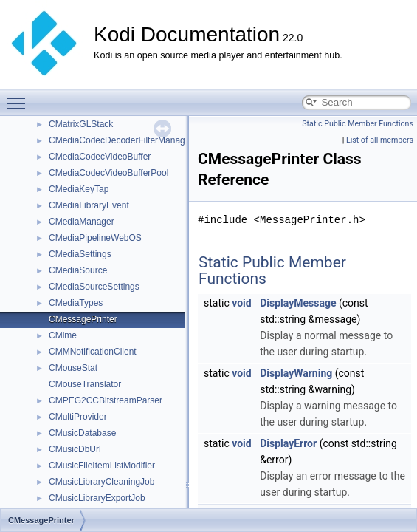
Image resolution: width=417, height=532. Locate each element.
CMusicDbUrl (75, 449)
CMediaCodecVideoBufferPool (108, 173)
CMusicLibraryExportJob (97, 498)
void (241, 303)
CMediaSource (78, 270)
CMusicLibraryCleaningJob (101, 482)
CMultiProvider (78, 417)
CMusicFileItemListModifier (102, 465)
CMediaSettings (80, 254)
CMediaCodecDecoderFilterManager (121, 140)
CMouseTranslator (85, 384)
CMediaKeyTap (79, 189)
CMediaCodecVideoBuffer (100, 157)
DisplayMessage (298, 303)
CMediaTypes (76, 303)
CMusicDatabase (82, 433)
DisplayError (288, 443)
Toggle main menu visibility (20, 97)
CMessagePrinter (83, 319)
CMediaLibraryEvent (89, 205)
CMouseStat (73, 368)
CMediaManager (82, 222)
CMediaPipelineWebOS (95, 238)
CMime (63, 335)
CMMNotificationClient (93, 352)
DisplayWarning (296, 373)
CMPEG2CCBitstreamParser (106, 400)
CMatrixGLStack (81, 124)
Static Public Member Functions (358, 124)
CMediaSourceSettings (94, 287)
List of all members (380, 140)
